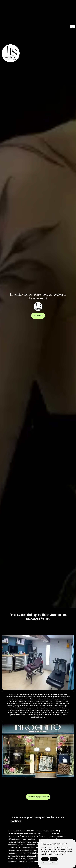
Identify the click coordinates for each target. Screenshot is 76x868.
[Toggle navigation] (73, 27)
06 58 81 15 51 (38, 316)
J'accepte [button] (45, 859)
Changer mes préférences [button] (50, 863)
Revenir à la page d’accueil (38, 797)
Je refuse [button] (54, 859)
